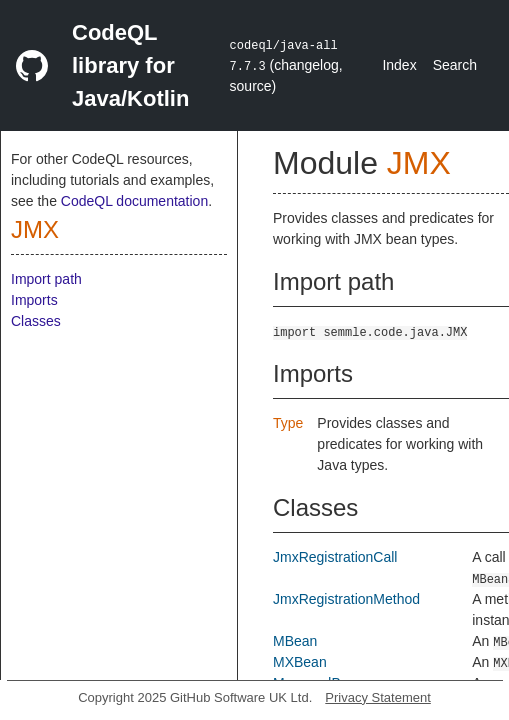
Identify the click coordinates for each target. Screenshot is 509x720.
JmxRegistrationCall (335, 557)
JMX (35, 229)
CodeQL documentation (134, 201)
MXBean (300, 662)
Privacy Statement (378, 697)
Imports (34, 300)
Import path (46, 279)
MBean (295, 641)
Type (288, 423)
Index (399, 65)
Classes (36, 321)
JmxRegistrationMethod (346, 599)
